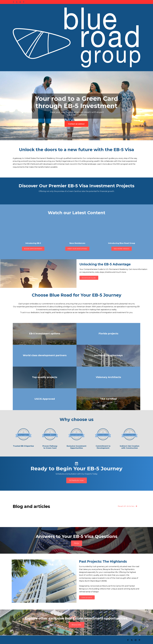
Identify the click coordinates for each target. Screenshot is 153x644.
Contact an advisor (76, 124)
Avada (49, 640)
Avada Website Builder (36, 640)
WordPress (78, 640)
